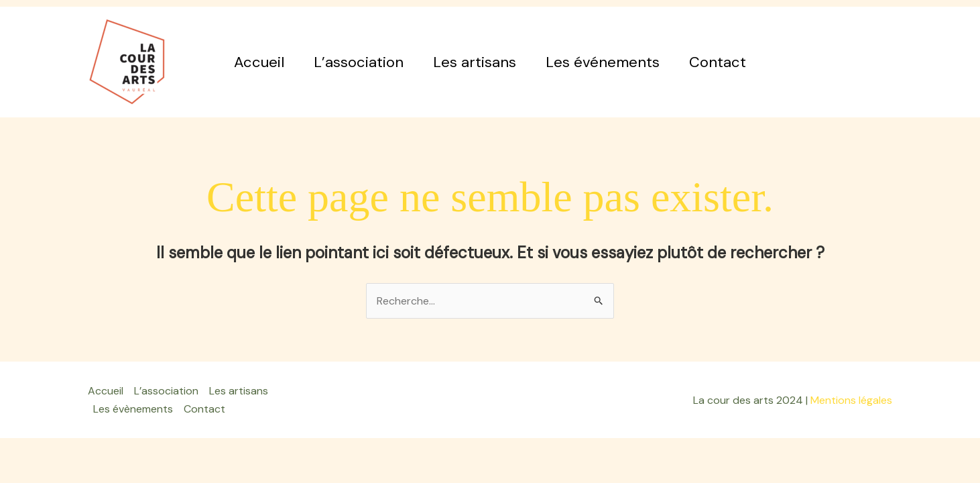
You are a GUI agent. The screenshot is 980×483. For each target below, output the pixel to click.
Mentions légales (851, 400)
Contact (718, 62)
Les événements (603, 62)
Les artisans (475, 62)
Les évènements (133, 409)
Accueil (259, 62)
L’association (359, 62)
